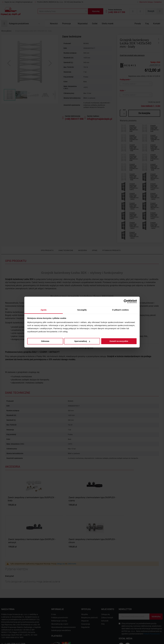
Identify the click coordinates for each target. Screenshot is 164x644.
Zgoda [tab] (44, 310)
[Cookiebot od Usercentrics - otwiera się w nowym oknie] (126, 301)
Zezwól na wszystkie (119, 341)
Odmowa (45, 341)
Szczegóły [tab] (82, 310)
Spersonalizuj (82, 341)
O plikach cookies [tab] (120, 310)
